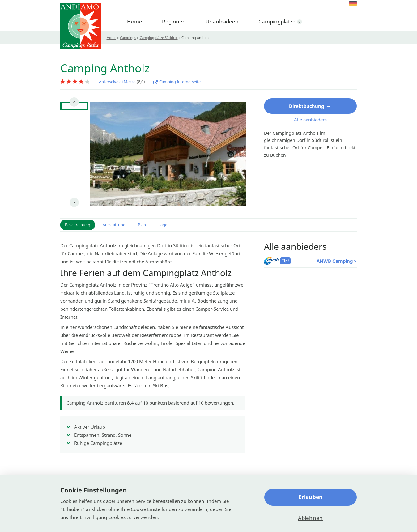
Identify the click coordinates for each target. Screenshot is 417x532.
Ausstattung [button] (114, 225)
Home (135, 21)
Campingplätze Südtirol (159, 38)
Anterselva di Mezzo (117, 82)
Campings (128, 38)
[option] (74, 116)
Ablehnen (310, 518)
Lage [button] (163, 225)
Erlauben (310, 497)
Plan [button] (142, 225)
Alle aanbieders (310, 120)
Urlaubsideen (222, 21)
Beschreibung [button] (78, 225)
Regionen (174, 21)
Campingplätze (277, 21)
